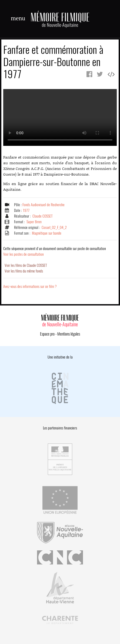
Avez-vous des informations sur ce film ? (30, 286)
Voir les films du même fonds (24, 271)
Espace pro (47, 334)
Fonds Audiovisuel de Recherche (44, 205)
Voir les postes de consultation (55, 251)
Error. (60, 117)
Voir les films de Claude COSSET (26, 265)
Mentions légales (69, 334)
